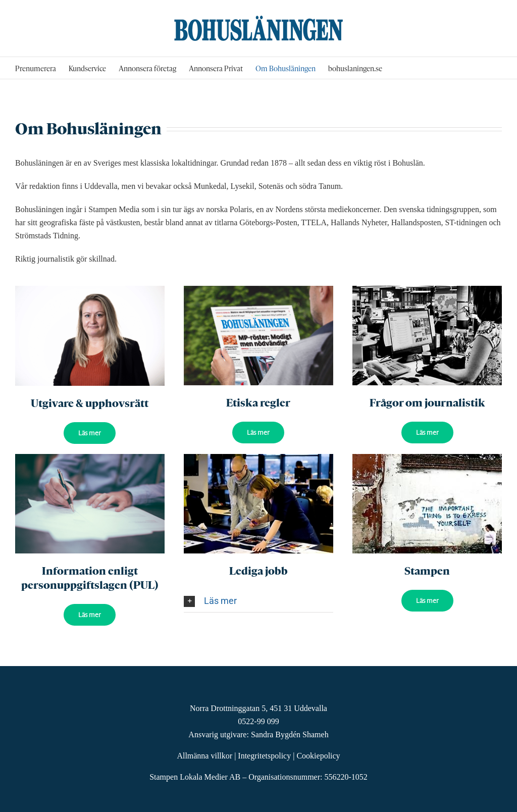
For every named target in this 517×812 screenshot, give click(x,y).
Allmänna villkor (204, 756)
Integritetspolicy (264, 756)
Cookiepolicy (318, 756)
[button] (258, 601)
